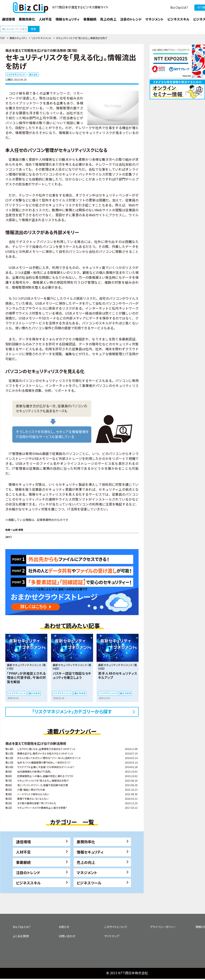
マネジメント (87, 872)
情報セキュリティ (18, 38)
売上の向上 (86, 862)
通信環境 (23, 842)
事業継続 (23, 862)
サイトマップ (112, 936)
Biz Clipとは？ (179, 7)
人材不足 (23, 852)
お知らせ (64, 927)
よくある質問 (21, 936)
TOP (2, 38)
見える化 (33, 74)
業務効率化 (86, 842)
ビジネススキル (28, 883)
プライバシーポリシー (163, 927)
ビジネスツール (89, 883)
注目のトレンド (28, 872)
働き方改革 (34, 693)
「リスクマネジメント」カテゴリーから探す (72, 711)
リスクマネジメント (41, 38)
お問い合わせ (67, 936)
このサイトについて (116, 927)
